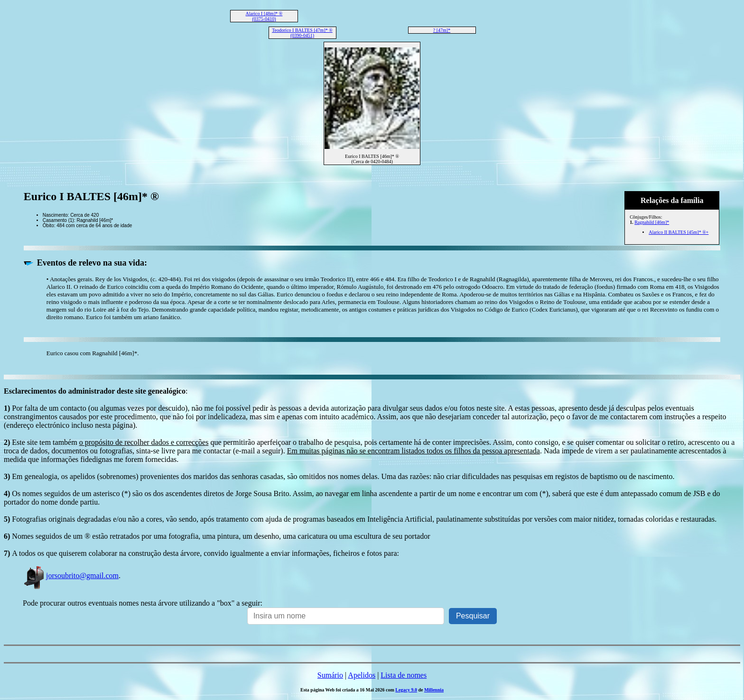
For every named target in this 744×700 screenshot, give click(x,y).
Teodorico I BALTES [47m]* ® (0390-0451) (302, 33)
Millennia (434, 690)
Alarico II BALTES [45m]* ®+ (679, 232)
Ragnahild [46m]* (652, 222)
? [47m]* (442, 30)
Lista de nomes (404, 675)
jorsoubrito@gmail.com (71, 576)
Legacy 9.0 (406, 690)
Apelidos (362, 675)
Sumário (330, 675)
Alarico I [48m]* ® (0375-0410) (264, 16)
